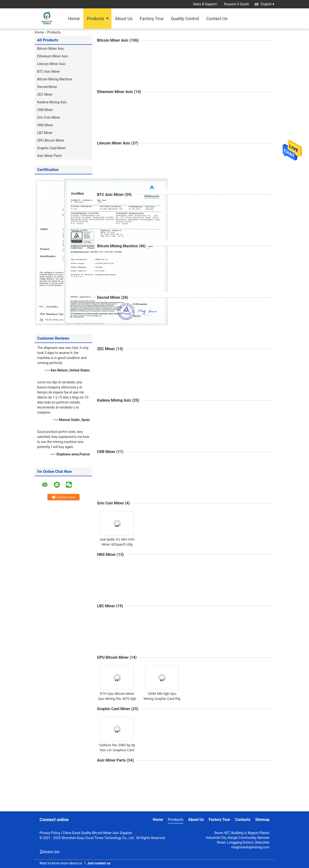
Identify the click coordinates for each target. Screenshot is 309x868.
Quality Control (185, 19)
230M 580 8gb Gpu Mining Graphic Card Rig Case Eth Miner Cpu (162, 699)
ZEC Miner (45, 94)
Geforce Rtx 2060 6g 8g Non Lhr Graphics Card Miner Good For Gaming (117, 750)
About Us (124, 19)
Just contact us (99, 863)
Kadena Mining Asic (52, 102)
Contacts (243, 820)
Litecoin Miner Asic (51, 64)
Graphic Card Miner (51, 148)
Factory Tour (152, 19)
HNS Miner (45, 125)
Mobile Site (50, 852)
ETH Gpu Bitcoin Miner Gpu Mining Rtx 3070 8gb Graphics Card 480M (117, 699)
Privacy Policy (50, 833)
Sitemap (262, 820)
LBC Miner (45, 133)
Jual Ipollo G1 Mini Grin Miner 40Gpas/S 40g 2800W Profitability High (117, 544)
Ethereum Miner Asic (53, 56)
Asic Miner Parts (49, 156)
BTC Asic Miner (49, 72)
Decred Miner (47, 87)
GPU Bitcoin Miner (51, 140)
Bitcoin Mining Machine (55, 79)
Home (74, 19)
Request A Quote (236, 4)
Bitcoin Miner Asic (51, 49)
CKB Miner (45, 110)
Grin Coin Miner (49, 117)
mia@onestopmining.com (250, 847)
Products (96, 19)
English (268, 4)
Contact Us (217, 19)
